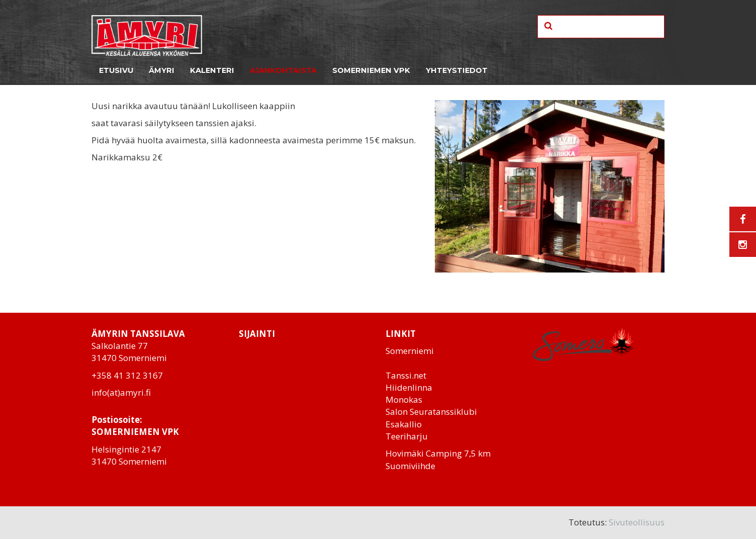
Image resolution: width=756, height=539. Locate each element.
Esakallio (404, 424)
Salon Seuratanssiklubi (431, 412)
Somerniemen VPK (371, 70)
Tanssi (399, 375)
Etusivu (116, 70)
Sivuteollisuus (637, 522)
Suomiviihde (410, 466)
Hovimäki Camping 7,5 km (438, 453)
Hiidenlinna (409, 387)
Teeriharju (407, 436)
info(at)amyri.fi (121, 392)
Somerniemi (410, 351)
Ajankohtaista (283, 70)
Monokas (404, 399)
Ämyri (162, 70)
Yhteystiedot (457, 70)
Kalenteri (212, 70)
